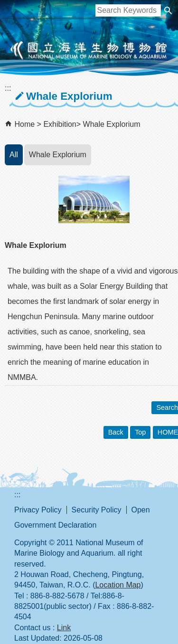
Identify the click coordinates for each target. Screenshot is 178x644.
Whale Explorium (112, 124)
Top (140, 432)
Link (64, 628)
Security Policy (97, 510)
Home (24, 124)
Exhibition (60, 124)
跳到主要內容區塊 (5, 5)
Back (116, 432)
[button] (168, 10)
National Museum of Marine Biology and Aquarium (89, 50)
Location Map (118, 585)
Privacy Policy (38, 510)
